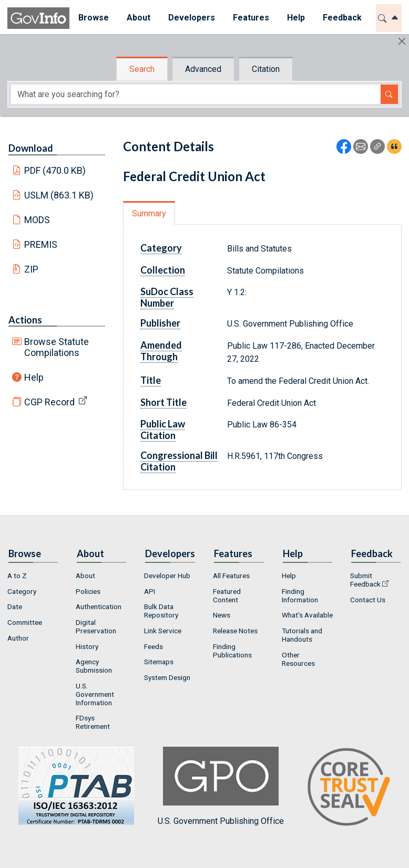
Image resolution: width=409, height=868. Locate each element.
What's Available (307, 615)
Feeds (154, 646)
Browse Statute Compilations (57, 347)
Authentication (99, 606)
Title (151, 380)
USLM (59, 195)
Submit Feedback (365, 580)
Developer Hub (167, 576)
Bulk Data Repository (161, 611)
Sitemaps (159, 662)
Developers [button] (192, 18)
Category (161, 248)
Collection (163, 270)
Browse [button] (94, 18)
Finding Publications (232, 651)
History (87, 646)
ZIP (31, 269)
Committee (25, 622)
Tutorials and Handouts (302, 635)
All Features (231, 576)
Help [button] (296, 18)
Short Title (163, 402)
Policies (88, 591)
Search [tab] (142, 69)
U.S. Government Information (95, 694)
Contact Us (368, 600)
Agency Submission (94, 666)
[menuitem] (94, 18)
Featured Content (227, 595)
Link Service (163, 631)
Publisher (160, 323)
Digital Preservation (96, 626)
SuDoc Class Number (167, 297)
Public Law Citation (163, 430)
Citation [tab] (266, 69)
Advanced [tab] (203, 69)
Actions (25, 320)
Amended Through (161, 351)
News (222, 615)
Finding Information (300, 595)
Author (18, 638)
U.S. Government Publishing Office (221, 786)
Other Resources (298, 659)
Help (34, 377)
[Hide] (402, 41)
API (150, 591)
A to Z (17, 576)
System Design (167, 677)
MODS (37, 220)
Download (31, 148)
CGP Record (49, 402)
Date (15, 606)
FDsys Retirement (93, 722)
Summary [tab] (149, 213)
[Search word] (196, 94)
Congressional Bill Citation (179, 461)
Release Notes (235, 631)
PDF (55, 170)
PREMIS (41, 244)
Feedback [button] (342, 18)
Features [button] (251, 18)
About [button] (139, 18)
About (85, 576)
